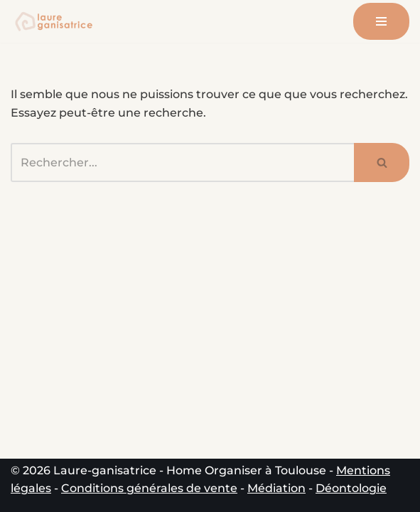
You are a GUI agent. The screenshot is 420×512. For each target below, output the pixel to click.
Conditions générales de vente (149, 488)
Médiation (276, 488)
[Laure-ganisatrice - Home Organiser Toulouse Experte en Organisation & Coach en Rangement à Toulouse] (53, 21)
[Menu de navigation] (381, 21)
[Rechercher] (182, 162)
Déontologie (351, 488)
